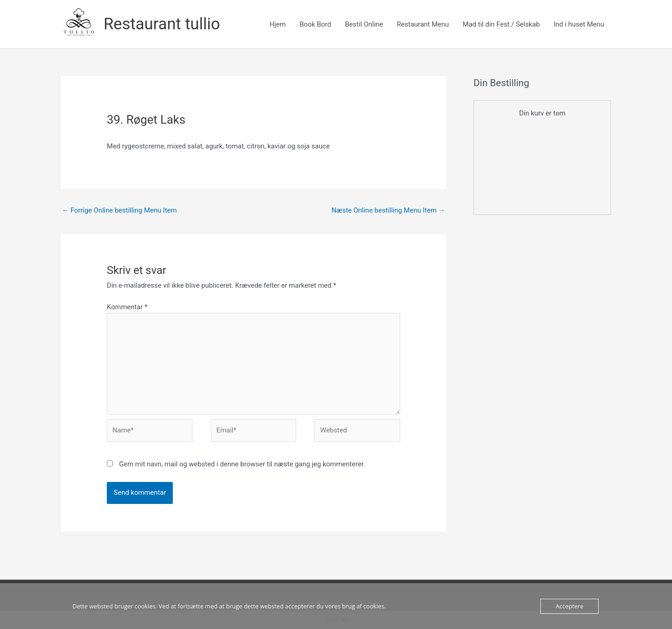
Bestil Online (364, 24)
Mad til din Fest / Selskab (501, 24)
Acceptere (569, 606)
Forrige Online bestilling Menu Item (119, 210)
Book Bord (315, 24)
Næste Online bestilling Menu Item (388, 210)
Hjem (278, 24)
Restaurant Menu (423, 24)
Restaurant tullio (162, 24)
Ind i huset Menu (579, 24)
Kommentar (127, 307)
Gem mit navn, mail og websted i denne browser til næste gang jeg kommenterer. (242, 464)
